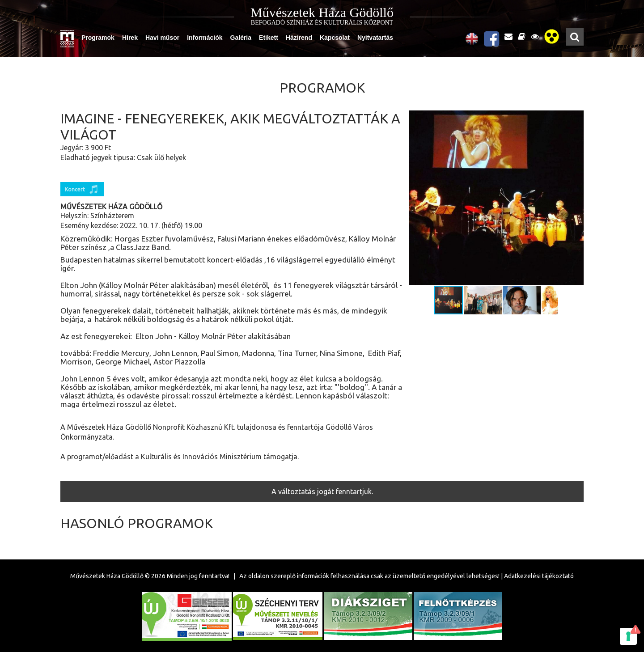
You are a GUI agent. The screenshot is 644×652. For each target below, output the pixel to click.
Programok (98, 38)
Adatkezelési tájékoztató (539, 576)
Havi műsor (162, 38)
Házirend (299, 38)
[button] (576, 198)
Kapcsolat (335, 38)
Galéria (241, 38)
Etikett (269, 38)
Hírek (130, 38)
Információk (205, 38)
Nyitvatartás (375, 38)
